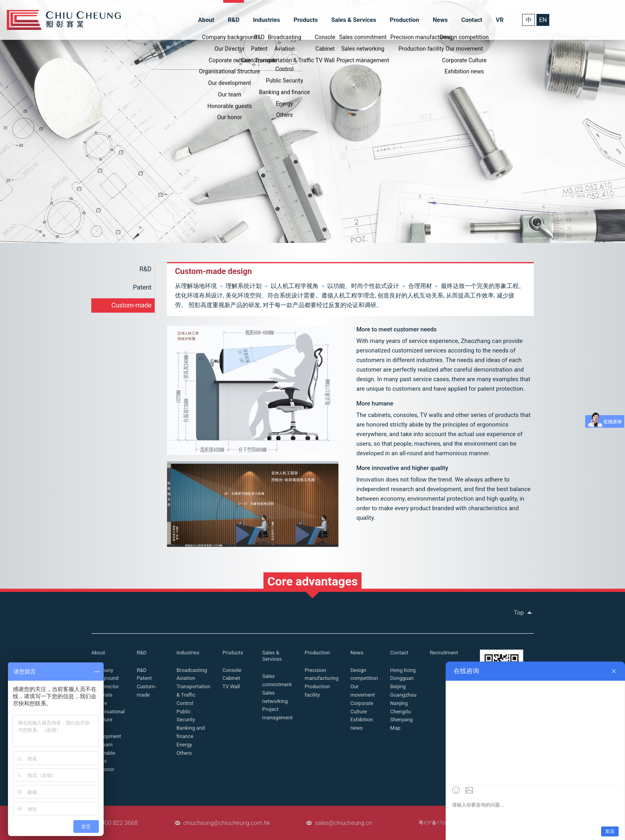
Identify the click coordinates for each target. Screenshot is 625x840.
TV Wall (231, 686)
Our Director (105, 686)
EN (543, 20)
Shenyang (402, 720)
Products (306, 20)
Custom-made (132, 305)
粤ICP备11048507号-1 (444, 823)
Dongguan (402, 678)
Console (232, 670)
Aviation (186, 678)
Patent (142, 287)
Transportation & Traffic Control (194, 695)
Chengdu (401, 712)
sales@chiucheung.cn (344, 823)
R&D (233, 20)
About (206, 20)
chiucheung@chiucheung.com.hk (227, 823)
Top (524, 613)
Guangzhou (403, 695)
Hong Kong (403, 670)
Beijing (398, 686)
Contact (472, 20)
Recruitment (444, 653)
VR (500, 20)
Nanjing (399, 703)
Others (184, 753)
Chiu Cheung (64, 20)
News (440, 20)
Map (395, 728)
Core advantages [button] (313, 581)
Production (405, 20)
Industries (267, 20)
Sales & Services (354, 20)
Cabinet (231, 678)
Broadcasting (192, 670)
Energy (184, 745)
